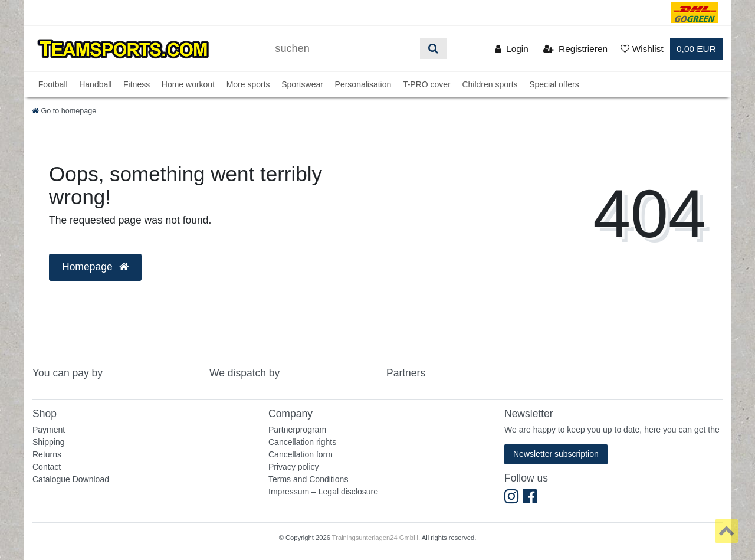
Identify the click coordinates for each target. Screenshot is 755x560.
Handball (95, 84)
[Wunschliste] (642, 49)
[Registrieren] (575, 49)
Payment (49, 430)
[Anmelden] (512, 49)
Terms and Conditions (308, 479)
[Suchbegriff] (343, 49)
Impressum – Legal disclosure (323, 492)
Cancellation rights (302, 442)
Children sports (490, 84)
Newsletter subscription (556, 454)
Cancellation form (301, 454)
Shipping (49, 442)
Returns (47, 454)
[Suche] (433, 49)
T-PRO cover (427, 84)
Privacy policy (294, 467)
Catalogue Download (71, 479)
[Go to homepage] (64, 111)
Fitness (137, 84)
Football (53, 84)
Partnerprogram (297, 430)
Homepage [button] (95, 267)
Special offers (554, 84)
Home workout (188, 84)
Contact (47, 467)
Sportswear (302, 84)
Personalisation (363, 84)
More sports (248, 84)
